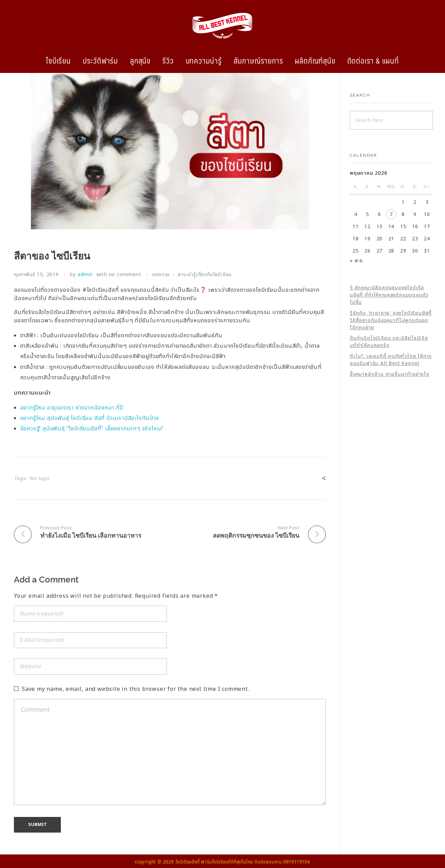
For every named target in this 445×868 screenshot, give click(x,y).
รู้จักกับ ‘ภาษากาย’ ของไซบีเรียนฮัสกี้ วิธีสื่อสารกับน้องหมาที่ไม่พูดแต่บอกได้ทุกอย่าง (391, 320)
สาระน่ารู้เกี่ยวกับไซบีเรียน (205, 275)
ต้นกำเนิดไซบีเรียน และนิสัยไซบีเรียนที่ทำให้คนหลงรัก (389, 342)
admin (85, 275)
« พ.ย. (357, 261)
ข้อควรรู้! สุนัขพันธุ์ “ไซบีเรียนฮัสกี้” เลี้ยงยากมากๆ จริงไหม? (92, 429)
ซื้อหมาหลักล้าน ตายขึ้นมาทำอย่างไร (390, 374)
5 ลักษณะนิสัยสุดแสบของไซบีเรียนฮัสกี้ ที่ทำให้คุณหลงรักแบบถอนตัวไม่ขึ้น (389, 295)
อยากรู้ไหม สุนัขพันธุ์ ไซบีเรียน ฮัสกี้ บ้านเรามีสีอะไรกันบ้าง (90, 418)
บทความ (161, 275)
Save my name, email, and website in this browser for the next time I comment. (136, 689)
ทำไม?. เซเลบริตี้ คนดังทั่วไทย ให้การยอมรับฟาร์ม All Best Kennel (391, 360)
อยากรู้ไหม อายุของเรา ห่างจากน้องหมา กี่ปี (72, 408)
